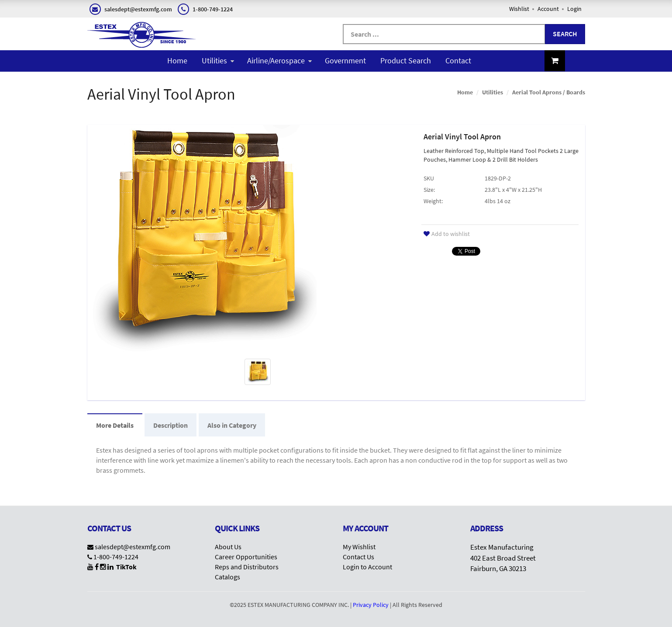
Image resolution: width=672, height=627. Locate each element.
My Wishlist (359, 547)
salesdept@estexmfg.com (133, 547)
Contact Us (358, 557)
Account (548, 9)
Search (565, 34)
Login (574, 9)
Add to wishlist (447, 234)
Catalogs (227, 577)
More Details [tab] (115, 425)
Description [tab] (171, 425)
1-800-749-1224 (116, 557)
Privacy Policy (371, 605)
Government (345, 61)
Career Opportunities (246, 557)
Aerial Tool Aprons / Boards (549, 92)
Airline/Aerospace (279, 61)
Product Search (406, 61)
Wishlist (519, 9)
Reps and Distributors (247, 567)
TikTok (126, 567)
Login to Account (367, 567)
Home (177, 61)
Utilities (218, 61)
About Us (228, 547)
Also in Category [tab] (232, 425)
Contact (458, 61)
